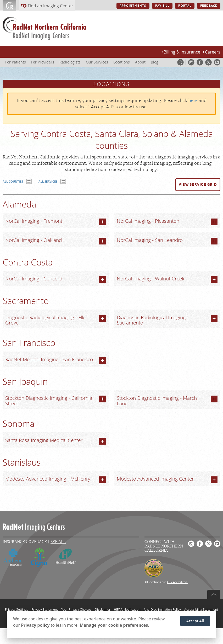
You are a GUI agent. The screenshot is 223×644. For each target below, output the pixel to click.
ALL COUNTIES (13, 181)
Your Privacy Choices (76, 609)
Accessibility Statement (201, 609)
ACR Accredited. (177, 582)
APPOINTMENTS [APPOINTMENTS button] (133, 6)
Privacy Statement (45, 609)
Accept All (195, 621)
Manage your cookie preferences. (115, 626)
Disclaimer (103, 609)
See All (58, 542)
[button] (198, 185)
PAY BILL (162, 6)
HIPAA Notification (127, 609)
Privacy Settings (16, 609)
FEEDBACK (209, 6)
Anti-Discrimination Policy (162, 609)
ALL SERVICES (48, 181)
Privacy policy (35, 626)
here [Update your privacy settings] (193, 101)
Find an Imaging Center (51, 6)
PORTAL (185, 6)
